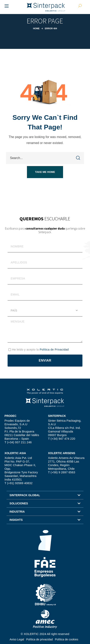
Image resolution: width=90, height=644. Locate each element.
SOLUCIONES (19, 503)
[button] (45, 172)
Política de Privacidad (54, 350)
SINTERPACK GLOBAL (25, 495)
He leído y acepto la (41, 350)
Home (36, 28)
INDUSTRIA (17, 512)
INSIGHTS (16, 520)
